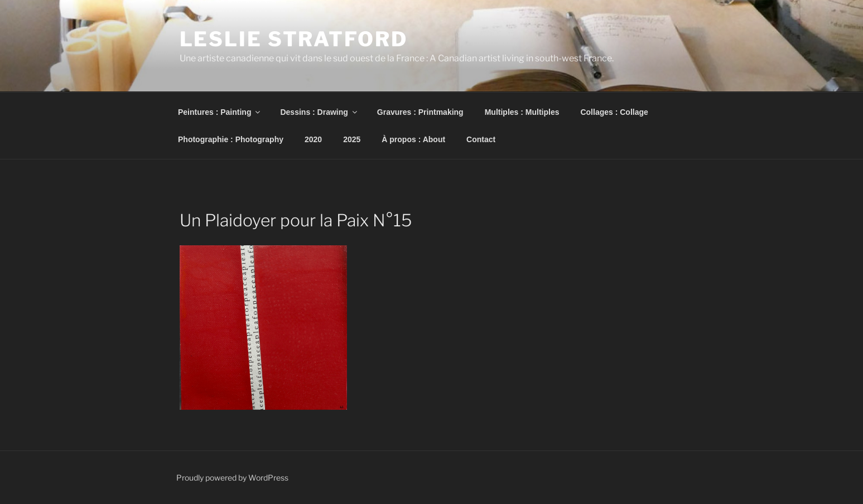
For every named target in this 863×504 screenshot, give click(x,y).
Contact (481, 139)
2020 (313, 139)
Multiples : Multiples (522, 112)
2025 (352, 139)
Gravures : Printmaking (420, 112)
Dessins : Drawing (319, 112)
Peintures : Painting (220, 112)
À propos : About (413, 139)
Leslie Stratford (294, 39)
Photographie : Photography (231, 139)
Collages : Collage (614, 112)
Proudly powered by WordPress (232, 478)
